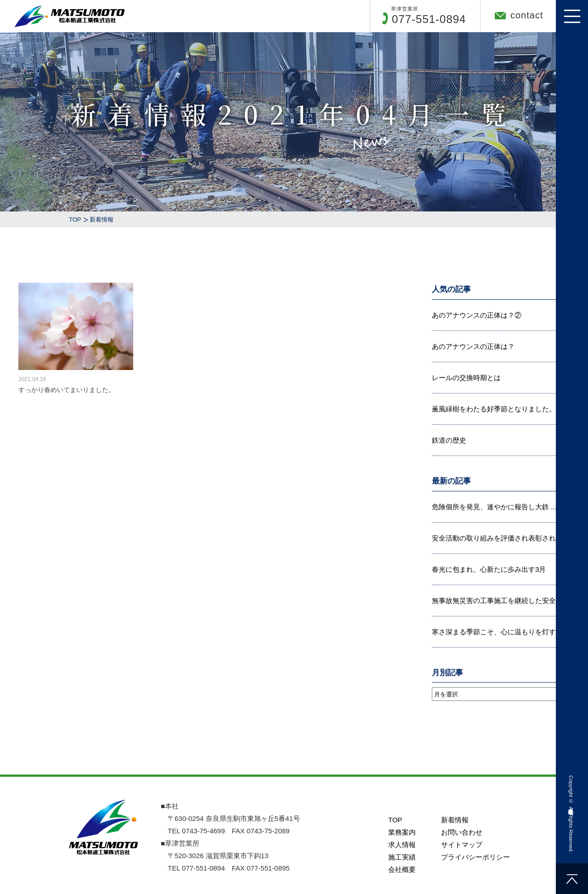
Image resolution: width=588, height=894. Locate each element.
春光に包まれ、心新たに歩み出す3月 (489, 569)
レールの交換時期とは (466, 378)
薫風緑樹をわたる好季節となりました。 (494, 409)
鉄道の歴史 (449, 440)
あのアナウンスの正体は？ (473, 346)
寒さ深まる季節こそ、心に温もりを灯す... (497, 632)
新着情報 (455, 884)
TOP (75, 219)
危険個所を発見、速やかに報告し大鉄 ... (494, 507)
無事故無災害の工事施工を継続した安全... (497, 601)
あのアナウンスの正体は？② (477, 315)
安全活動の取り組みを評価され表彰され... (497, 538)
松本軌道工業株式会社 (571, 805)
